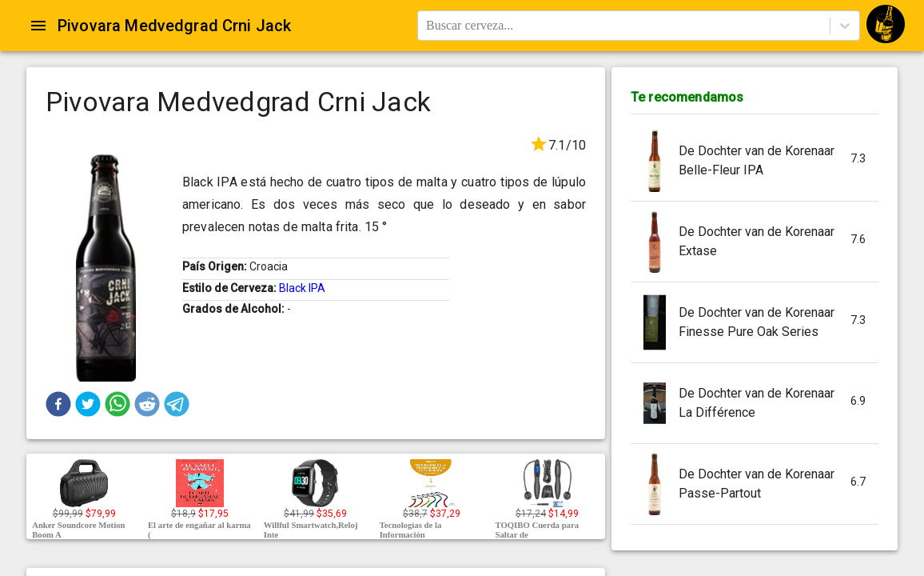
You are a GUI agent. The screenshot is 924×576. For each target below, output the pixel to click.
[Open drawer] (38, 26)
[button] (58, 404)
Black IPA (302, 288)
